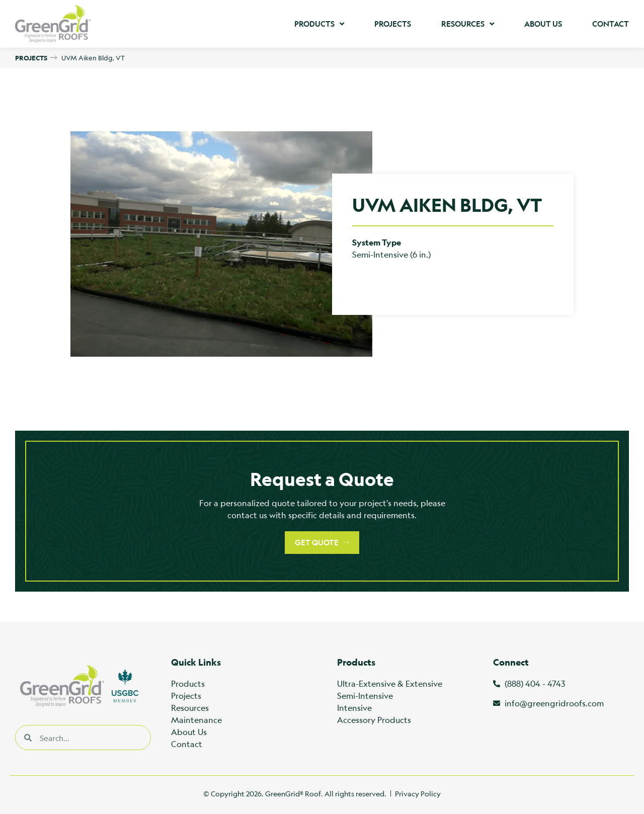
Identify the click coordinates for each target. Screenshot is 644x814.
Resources (468, 24)
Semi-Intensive (365, 696)
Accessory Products (374, 720)
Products (319, 24)
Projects (393, 24)
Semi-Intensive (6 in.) (391, 254)
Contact (611, 24)
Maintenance (196, 720)
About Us (543, 24)
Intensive (354, 708)
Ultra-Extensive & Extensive (390, 683)
